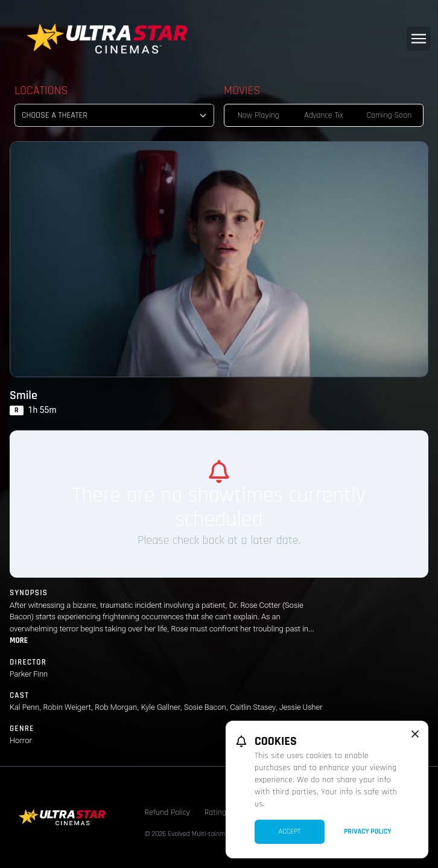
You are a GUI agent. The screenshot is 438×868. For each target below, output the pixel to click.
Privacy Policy (368, 831)
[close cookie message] (415, 734)
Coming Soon (389, 115)
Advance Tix (323, 115)
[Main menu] (419, 39)
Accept (290, 831)
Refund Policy (167, 812)
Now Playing (259, 115)
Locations (41, 91)
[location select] (114, 115)
